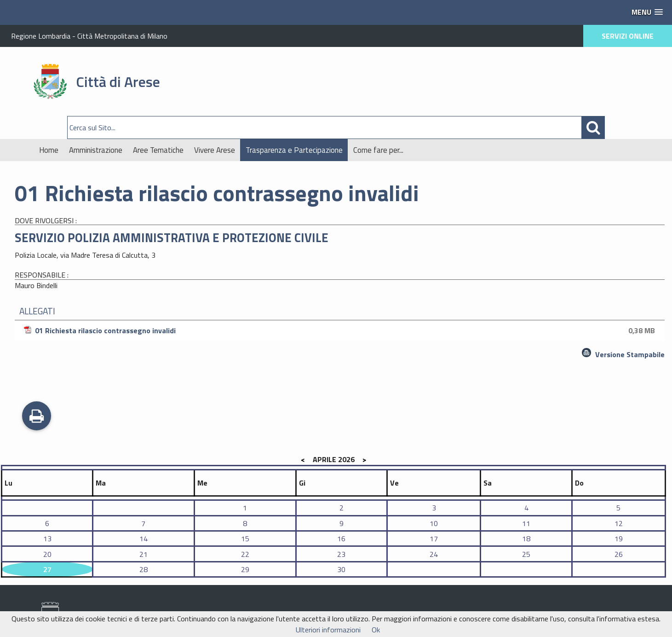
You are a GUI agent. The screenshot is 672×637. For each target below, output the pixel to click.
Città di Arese (118, 81)
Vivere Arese (215, 150)
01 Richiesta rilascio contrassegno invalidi (341, 330)
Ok (376, 630)
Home (49, 150)
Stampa (37, 417)
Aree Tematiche (158, 150)
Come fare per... (378, 150)
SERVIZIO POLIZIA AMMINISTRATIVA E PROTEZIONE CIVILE (172, 237)
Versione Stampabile (630, 354)
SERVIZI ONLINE (628, 36)
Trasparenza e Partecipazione (294, 150)
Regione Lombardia (41, 36)
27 (47, 569)
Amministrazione (96, 150)
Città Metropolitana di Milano (122, 36)
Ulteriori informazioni (328, 630)
